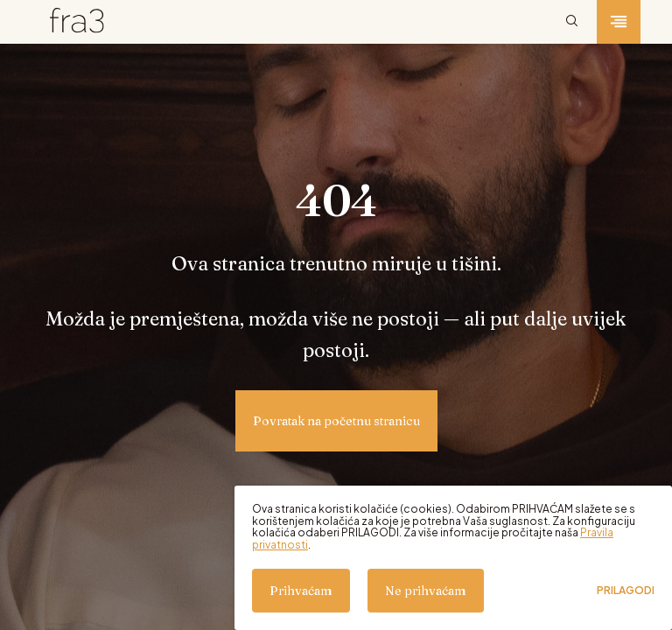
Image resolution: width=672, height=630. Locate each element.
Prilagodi (626, 591)
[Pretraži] (572, 22)
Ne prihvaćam (426, 591)
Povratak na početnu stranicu (336, 421)
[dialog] (453, 558)
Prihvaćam (301, 591)
